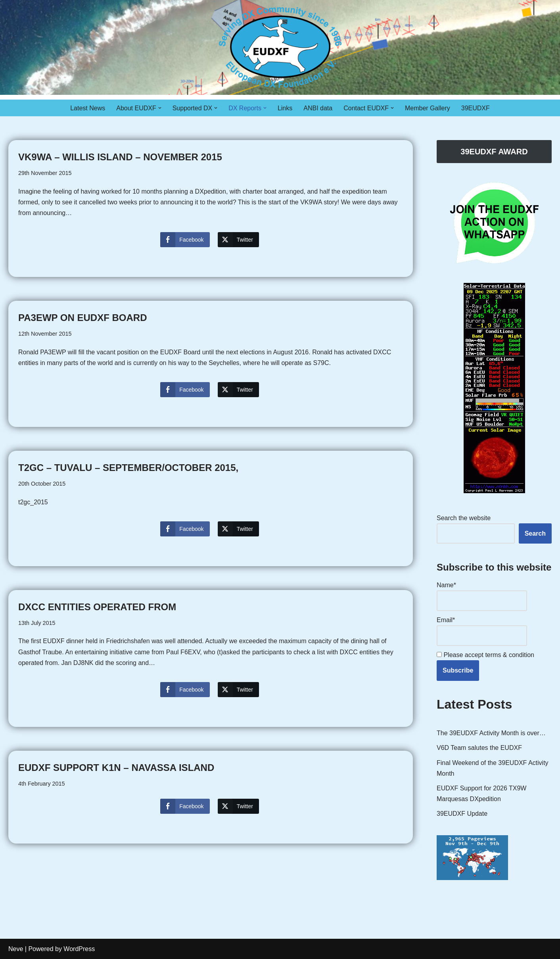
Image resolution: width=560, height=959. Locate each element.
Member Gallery (428, 108)
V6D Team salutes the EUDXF (479, 748)
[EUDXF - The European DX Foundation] (280, 47)
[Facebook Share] (185, 240)
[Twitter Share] (238, 240)
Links (285, 108)
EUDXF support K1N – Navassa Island (116, 768)
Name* (482, 596)
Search (535, 533)
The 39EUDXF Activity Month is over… (491, 733)
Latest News (88, 108)
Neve (16, 949)
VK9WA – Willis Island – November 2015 (120, 157)
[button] (160, 108)
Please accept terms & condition (485, 655)
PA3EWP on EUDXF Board (82, 318)
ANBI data (318, 108)
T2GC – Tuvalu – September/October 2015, (128, 468)
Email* (482, 631)
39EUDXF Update (462, 814)
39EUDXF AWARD (494, 152)
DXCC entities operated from (97, 607)
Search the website (464, 518)
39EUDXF (476, 108)
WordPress (79, 949)
